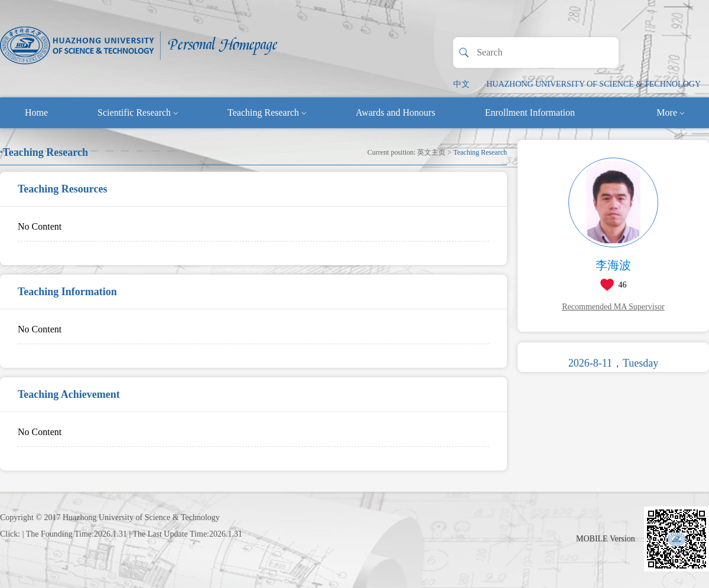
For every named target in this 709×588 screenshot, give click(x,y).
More (670, 112)
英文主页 (431, 152)
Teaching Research (267, 112)
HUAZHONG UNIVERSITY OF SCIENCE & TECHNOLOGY (593, 84)
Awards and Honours (396, 112)
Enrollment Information (530, 112)
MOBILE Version (606, 539)
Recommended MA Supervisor (613, 307)
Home (36, 112)
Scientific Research (138, 112)
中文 (461, 84)
